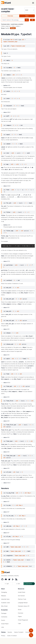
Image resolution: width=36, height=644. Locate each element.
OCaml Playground (23, 620)
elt (23, 40)
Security (10, 632)
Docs (27, 16)
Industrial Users (5, 599)
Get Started (21, 596)
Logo (19, 623)
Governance (29, 632)
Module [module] (13, 28)
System (29, 584)
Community (4, 617)
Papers (20, 616)
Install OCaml (22, 592)
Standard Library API (24, 606)
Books (20, 610)
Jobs (3, 627)
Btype (3, 28)
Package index (5, 24)
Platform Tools (22, 599)
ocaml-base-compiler (8, 10)
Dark (18, 584)
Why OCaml (4, 606)
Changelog (4, 592)
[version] (30, 10)
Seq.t (29, 493)
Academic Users (6, 603)
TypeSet (7, 28)
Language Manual (23, 603)
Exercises (21, 613)
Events (3, 620)
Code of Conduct (12, 636)
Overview (10, 16)
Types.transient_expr (10, 42)
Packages (4, 613)
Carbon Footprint (19, 632)
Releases (4, 596)
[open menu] (33, 3)
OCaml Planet (5, 624)
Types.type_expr (16, 547)
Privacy (3, 636)
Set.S (12, 40)
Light (7, 584)
